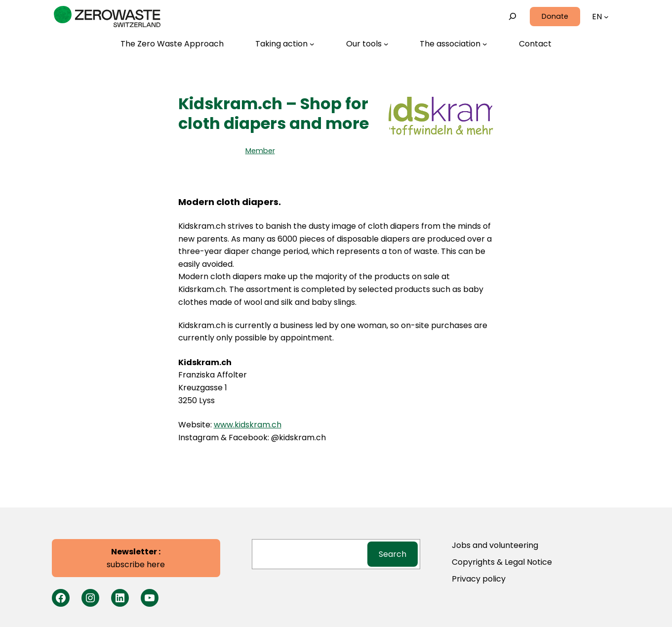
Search (393, 554)
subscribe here (136, 558)
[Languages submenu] (606, 17)
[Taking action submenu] (285, 44)
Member (260, 151)
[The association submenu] (454, 44)
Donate (555, 16)
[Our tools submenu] (367, 44)
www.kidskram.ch (248, 425)
